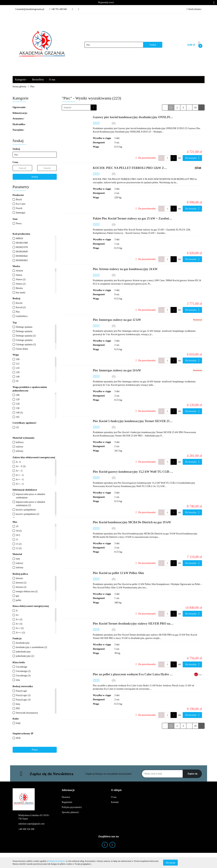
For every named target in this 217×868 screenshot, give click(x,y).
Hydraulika (19, 124)
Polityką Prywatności (57, 861)
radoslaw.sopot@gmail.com (31, 824)
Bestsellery (38, 79)
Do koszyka (192, 158)
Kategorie (21, 79)
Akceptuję (171, 863)
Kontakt (115, 802)
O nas (52, 79)
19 (195, 108)
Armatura (19, 119)
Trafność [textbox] (68, 107)
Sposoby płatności (70, 812)
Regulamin (67, 802)
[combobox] (79, 107)
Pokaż (35, 750)
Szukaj (35, 177)
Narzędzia (19, 130)
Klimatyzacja (20, 113)
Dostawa (66, 797)
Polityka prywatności (72, 807)
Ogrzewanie (20, 107)
